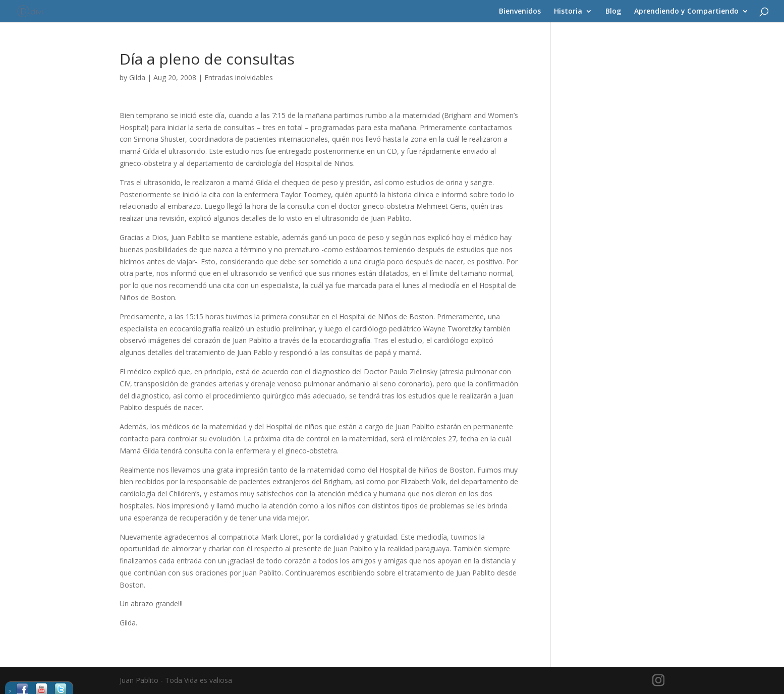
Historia (568, 12)
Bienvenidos (520, 12)
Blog (613, 12)
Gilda (137, 77)
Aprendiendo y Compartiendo (686, 12)
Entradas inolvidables (239, 77)
